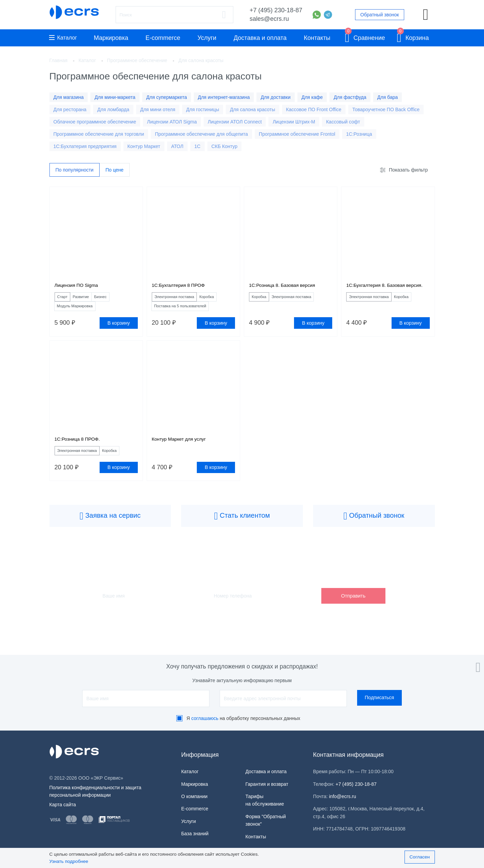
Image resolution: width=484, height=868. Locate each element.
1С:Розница (359, 134)
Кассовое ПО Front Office (314, 109)
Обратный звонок (379, 15)
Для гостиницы (203, 109)
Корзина (413, 37)
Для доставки (276, 97)
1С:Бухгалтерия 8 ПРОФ (183, 287)
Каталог (63, 38)
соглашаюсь (205, 718)
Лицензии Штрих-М (294, 122)
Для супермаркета (167, 97)
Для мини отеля (158, 109)
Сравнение (365, 37)
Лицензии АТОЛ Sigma (172, 122)
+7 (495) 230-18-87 (276, 10)
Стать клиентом (242, 524)
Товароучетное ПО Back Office (386, 109)
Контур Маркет (144, 146)
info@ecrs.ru (343, 796)
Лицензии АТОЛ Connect (235, 122)
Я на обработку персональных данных (244, 718)
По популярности (75, 170)
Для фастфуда (350, 97)
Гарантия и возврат (267, 784)
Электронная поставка (181, 299)
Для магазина (69, 97)
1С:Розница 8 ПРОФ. (81, 445)
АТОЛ (177, 146)
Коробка (222, 299)
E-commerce (163, 38)
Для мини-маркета (115, 97)
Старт (65, 299)
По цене (114, 170)
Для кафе (312, 97)
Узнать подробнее (69, 861)
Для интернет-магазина (224, 97)
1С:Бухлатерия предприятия (85, 146)
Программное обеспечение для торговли (99, 134)
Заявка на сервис (110, 524)
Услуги (207, 38)
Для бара (387, 97)
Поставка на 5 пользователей (188, 310)
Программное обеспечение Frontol (297, 134)
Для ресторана (70, 109)
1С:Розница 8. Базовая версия (288, 287)
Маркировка (111, 38)
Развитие (89, 299)
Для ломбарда (113, 109)
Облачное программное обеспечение (95, 122)
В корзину (119, 327)
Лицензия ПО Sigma (80, 287)
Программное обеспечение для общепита (201, 134)
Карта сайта (63, 805)
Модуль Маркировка (80, 310)
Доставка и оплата (260, 38)
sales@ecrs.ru (269, 19)
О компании (194, 796)
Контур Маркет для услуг (183, 445)
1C (197, 146)
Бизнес (114, 299)
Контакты (317, 38)
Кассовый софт (343, 122)
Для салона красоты (252, 109)
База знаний (195, 834)
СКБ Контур (224, 146)
